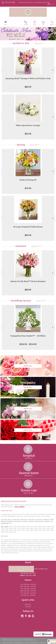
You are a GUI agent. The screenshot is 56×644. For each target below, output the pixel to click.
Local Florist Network (32, 643)
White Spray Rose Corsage (28, 125)
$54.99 (28, 134)
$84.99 (28, 87)
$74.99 (28, 188)
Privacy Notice (18, 643)
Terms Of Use (7, 643)
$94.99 (28, 235)
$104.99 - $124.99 (28, 344)
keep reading (20, 507)
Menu (6, 25)
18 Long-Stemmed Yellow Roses (28, 227)
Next (53, 70)
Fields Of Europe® (28, 180)
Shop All (38, 43)
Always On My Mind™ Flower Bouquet (28, 281)
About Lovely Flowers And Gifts (14, 501)
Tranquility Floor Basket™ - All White (28, 336)
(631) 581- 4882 (10, 2)
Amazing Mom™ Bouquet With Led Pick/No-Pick (28, 78)
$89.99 (28, 290)
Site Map (43, 643)
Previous (3, 70)
